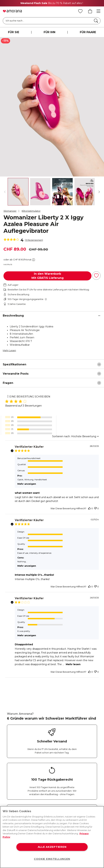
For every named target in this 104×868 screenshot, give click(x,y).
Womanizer (10, 211)
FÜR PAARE (88, 32)
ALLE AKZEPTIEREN (52, 847)
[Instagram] (22, 760)
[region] (52, 837)
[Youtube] (49, 760)
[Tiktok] (63, 760)
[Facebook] (8, 760)
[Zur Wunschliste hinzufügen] (96, 276)
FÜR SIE (14, 32)
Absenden (18, 800)
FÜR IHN (49, 32)
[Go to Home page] (12, 11)
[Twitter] (35, 760)
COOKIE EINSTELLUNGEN (52, 859)
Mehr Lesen (9, 350)
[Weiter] (99, 192)
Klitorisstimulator (31, 211)
